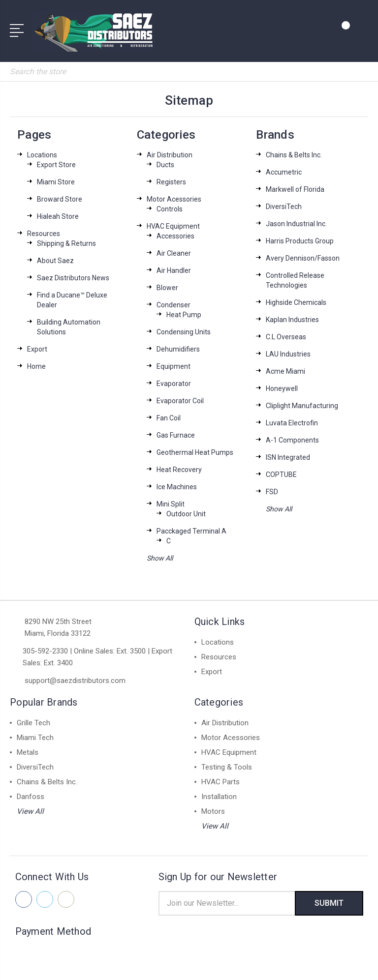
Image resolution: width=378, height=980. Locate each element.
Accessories (175, 236)
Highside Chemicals (296, 302)
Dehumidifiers (178, 349)
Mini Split (171, 504)
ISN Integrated (288, 457)
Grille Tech (33, 723)
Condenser (173, 305)
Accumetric (284, 172)
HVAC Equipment (173, 226)
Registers (171, 182)
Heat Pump (184, 315)
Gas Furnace (176, 435)
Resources (44, 234)
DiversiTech (284, 207)
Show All (160, 558)
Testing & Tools (227, 767)
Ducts (165, 165)
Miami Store (56, 182)
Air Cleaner (174, 253)
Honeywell (282, 388)
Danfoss (31, 797)
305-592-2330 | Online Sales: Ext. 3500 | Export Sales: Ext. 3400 (97, 657)
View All (30, 811)
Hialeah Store (58, 216)
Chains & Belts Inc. (294, 155)
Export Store (56, 165)
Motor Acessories (174, 199)
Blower (167, 288)
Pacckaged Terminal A (191, 531)
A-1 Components (292, 440)
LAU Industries (288, 354)
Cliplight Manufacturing (302, 406)
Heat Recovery (179, 470)
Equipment (173, 366)
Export (37, 349)
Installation (219, 797)
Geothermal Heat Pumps (195, 452)
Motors (213, 811)
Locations (42, 155)
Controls (170, 209)
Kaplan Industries (292, 320)
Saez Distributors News (73, 278)
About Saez (55, 261)
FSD (272, 492)
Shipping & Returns (66, 243)
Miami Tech (35, 738)
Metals (28, 752)
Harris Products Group (300, 241)
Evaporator (174, 384)
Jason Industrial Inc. (296, 224)
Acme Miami (285, 371)
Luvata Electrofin (292, 423)
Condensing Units (184, 332)
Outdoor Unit (186, 514)
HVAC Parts (220, 782)
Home (36, 366)
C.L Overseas (286, 337)
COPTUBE (281, 475)
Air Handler (174, 270)
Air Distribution (170, 155)
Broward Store (60, 199)
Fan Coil (169, 418)
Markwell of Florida (295, 189)
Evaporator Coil (180, 401)
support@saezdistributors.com (75, 681)
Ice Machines (177, 487)
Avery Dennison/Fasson (303, 258)
